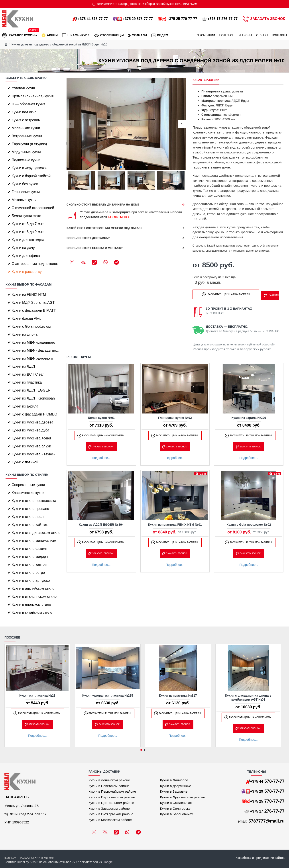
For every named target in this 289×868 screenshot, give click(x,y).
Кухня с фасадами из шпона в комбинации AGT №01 (248, 698)
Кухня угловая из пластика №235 (108, 696)
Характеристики (206, 80)
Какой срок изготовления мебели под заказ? (104, 228)
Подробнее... (101, 457)
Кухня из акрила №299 (249, 416)
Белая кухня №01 (101, 416)
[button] (70, 124)
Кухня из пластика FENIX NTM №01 (175, 523)
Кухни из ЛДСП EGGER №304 (101, 523)
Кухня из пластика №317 (178, 696)
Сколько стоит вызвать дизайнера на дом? (103, 205)
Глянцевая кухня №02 (175, 416)
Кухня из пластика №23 (37, 696)
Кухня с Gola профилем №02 (249, 523)
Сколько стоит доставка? (88, 238)
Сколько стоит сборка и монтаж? (95, 248)
